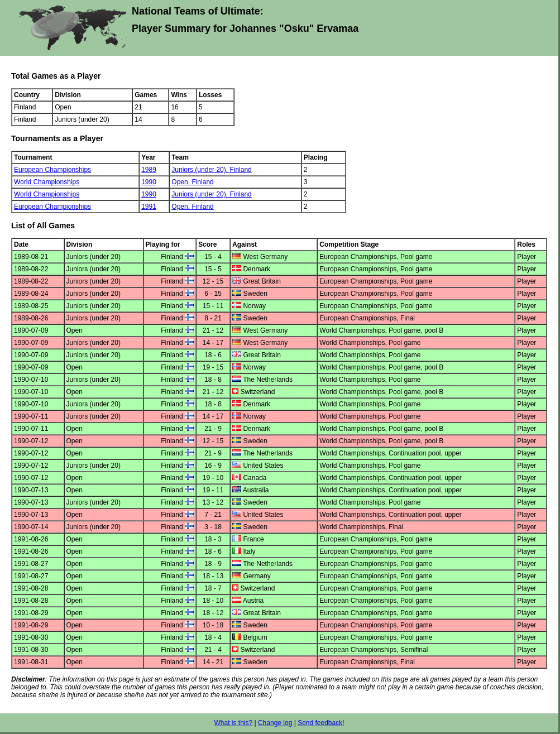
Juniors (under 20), (200, 170)
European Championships (52, 170)
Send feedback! (321, 723)
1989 (149, 170)
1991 (149, 207)
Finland (240, 170)
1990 (149, 182)
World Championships (47, 182)
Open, (181, 182)
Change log (275, 723)
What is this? (233, 723)
